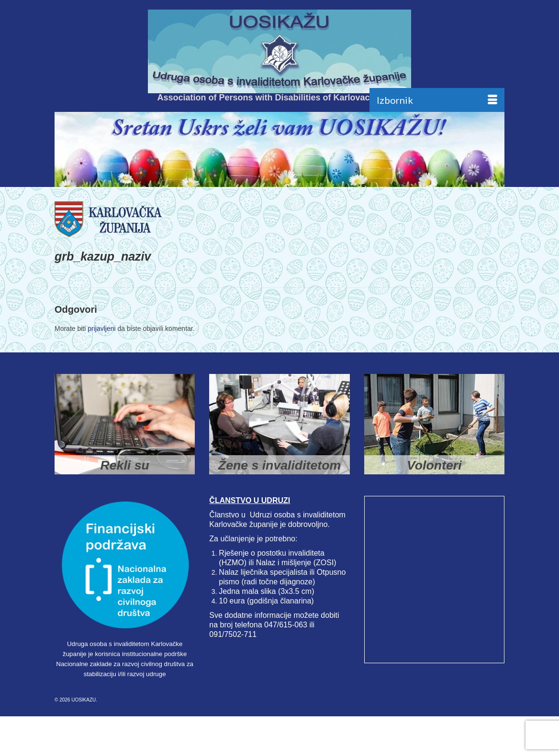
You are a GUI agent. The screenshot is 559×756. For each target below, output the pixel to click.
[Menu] (437, 100)
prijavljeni (101, 329)
